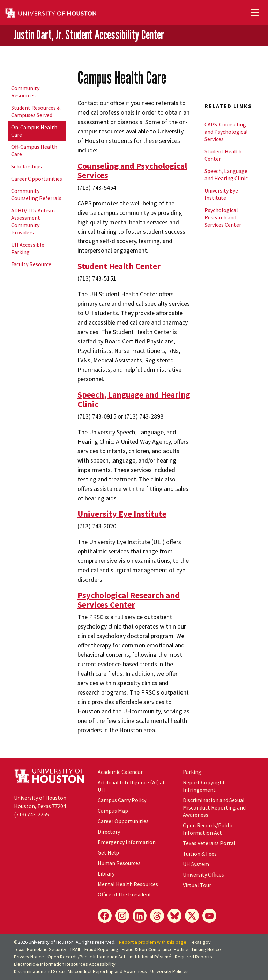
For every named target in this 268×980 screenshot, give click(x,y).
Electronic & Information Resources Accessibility (65, 964)
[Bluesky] (174, 916)
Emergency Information (127, 842)
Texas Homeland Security (40, 949)
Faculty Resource (31, 264)
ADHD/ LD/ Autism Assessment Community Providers (33, 221)
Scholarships (27, 166)
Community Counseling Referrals (36, 194)
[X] (192, 916)
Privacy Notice (29, 957)
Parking (192, 772)
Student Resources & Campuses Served (36, 111)
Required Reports (193, 957)
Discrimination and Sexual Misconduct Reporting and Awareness (214, 807)
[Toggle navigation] (255, 13)
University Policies (170, 971)
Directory (109, 832)
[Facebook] (105, 916)
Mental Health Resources (128, 884)
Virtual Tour (197, 885)
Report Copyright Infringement (204, 786)
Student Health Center (119, 266)
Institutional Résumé (150, 957)
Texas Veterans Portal (209, 843)
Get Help (108, 852)
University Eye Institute (122, 514)
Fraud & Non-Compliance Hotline (155, 949)
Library (106, 873)
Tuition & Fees (200, 854)
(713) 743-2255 (31, 814)
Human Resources (119, 863)
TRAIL (75, 949)
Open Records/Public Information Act (208, 829)
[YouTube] (209, 916)
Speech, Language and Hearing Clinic (134, 399)
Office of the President (125, 894)
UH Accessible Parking (28, 248)
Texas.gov (200, 942)
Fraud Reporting (101, 949)
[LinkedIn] (140, 916)
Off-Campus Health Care (34, 150)
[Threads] (157, 916)
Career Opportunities (37, 179)
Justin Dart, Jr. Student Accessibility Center (89, 35)
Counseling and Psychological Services (132, 170)
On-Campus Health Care (34, 131)
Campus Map (113, 811)
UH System (196, 864)
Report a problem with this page (153, 942)
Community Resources (25, 92)
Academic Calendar (120, 772)
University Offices (203, 874)
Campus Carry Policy (122, 800)
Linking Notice (206, 949)
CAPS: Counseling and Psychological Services (226, 132)
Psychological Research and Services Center (129, 600)
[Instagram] (122, 916)
